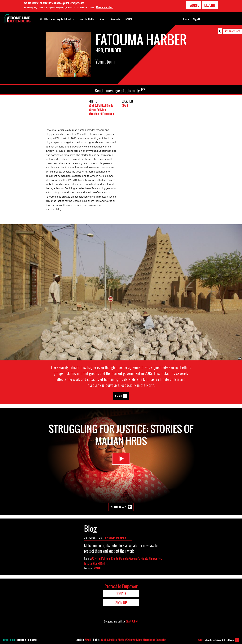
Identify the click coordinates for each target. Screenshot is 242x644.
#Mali (125, 106)
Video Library (118, 506)
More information (105, 7)
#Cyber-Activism (97, 110)
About (102, 19)
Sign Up (197, 19)
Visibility (115, 19)
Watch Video (121, 460)
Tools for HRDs (87, 19)
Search (130, 19)
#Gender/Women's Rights (134, 558)
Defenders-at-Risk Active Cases (216, 640)
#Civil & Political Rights (101, 106)
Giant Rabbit (132, 621)
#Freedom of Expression (101, 114)
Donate (186, 19)
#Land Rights (100, 563)
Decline (210, 5)
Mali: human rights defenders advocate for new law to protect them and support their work (121, 548)
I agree (194, 5)
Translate (235, 31)
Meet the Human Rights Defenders (57, 19)
